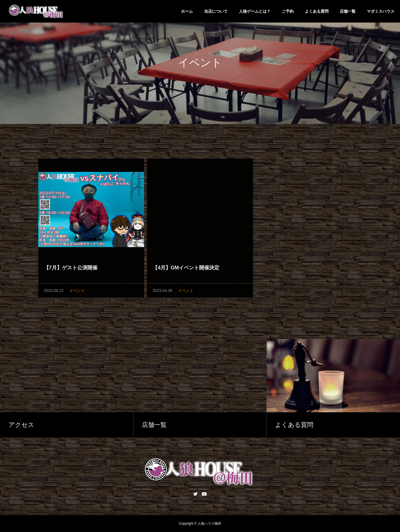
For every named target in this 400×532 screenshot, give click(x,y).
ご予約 (288, 11)
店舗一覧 (348, 11)
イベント (77, 292)
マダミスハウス (381, 11)
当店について (216, 11)
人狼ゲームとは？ (255, 11)
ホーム (187, 11)
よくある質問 (317, 11)
